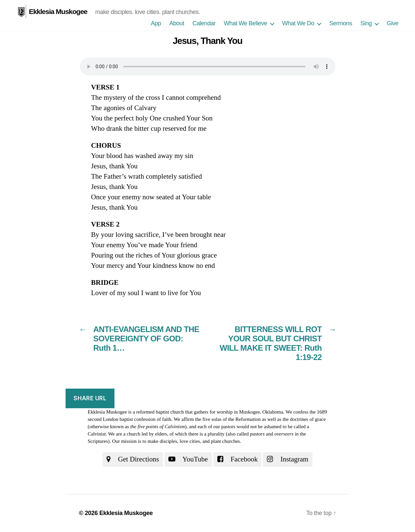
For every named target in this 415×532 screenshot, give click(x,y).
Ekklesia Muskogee (58, 11)
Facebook (238, 459)
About (177, 23)
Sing (366, 23)
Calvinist (97, 434)
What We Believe (245, 23)
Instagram (288, 459)
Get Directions (133, 459)
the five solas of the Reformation (228, 419)
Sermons (341, 23)
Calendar (204, 23)
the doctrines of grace (304, 419)
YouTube (188, 459)
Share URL (90, 398)
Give (393, 23)
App (156, 23)
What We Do (298, 23)
